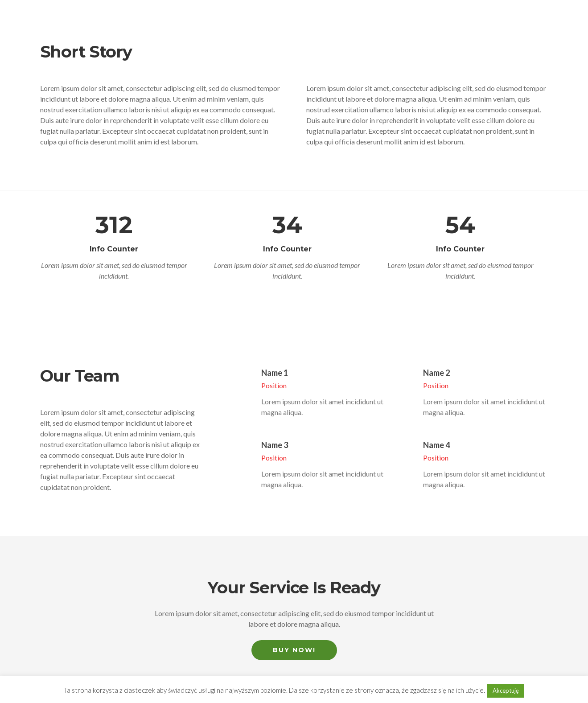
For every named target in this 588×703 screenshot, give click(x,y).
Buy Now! (294, 650)
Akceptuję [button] (506, 691)
